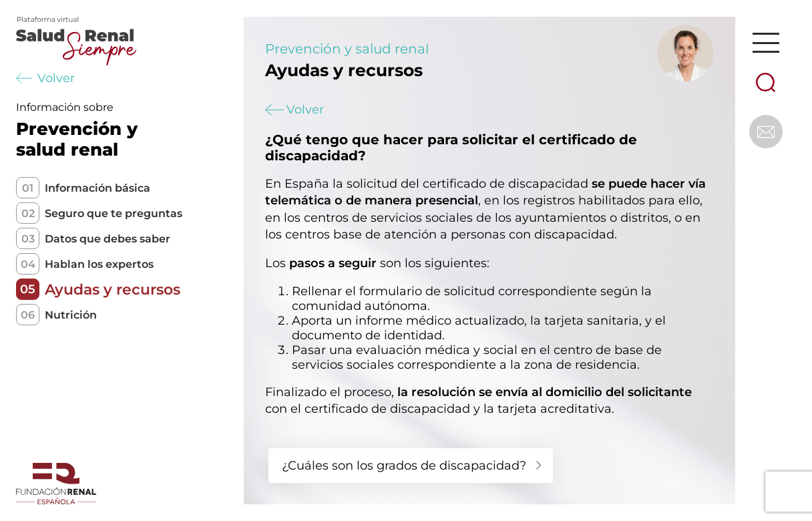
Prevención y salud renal (347, 49)
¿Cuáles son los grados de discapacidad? (404, 466)
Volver (45, 78)
